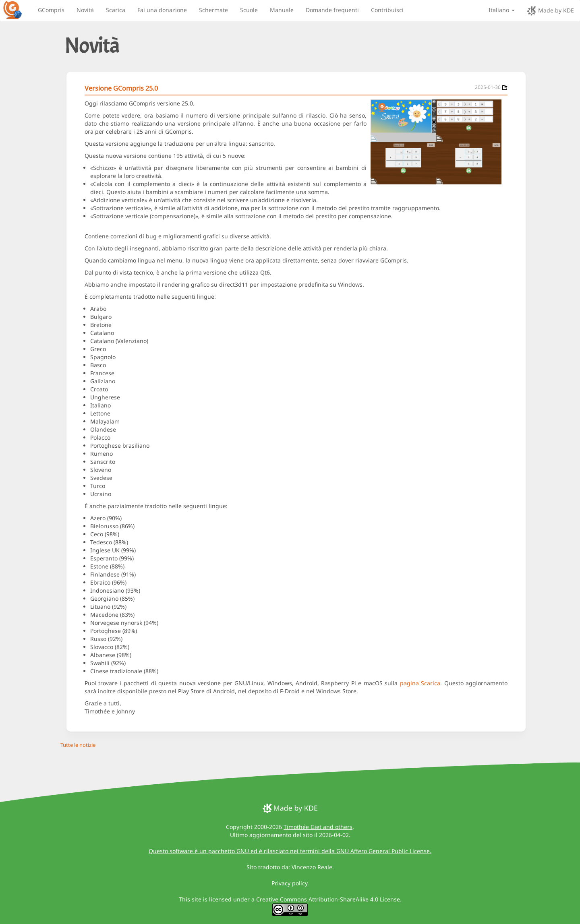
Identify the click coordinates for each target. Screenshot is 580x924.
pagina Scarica (420, 683)
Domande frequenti (332, 10)
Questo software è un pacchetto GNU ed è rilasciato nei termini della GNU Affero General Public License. (290, 851)
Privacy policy (289, 883)
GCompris (51, 10)
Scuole (249, 10)
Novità (85, 10)
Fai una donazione (162, 10)
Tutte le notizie (78, 745)
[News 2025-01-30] (505, 88)
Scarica (116, 10)
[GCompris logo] (17, 10)
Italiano (502, 10)
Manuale (282, 10)
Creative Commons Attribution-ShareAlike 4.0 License (328, 899)
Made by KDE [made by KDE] (550, 11)
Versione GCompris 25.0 (121, 88)
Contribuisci (387, 10)
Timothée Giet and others (318, 827)
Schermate (213, 10)
